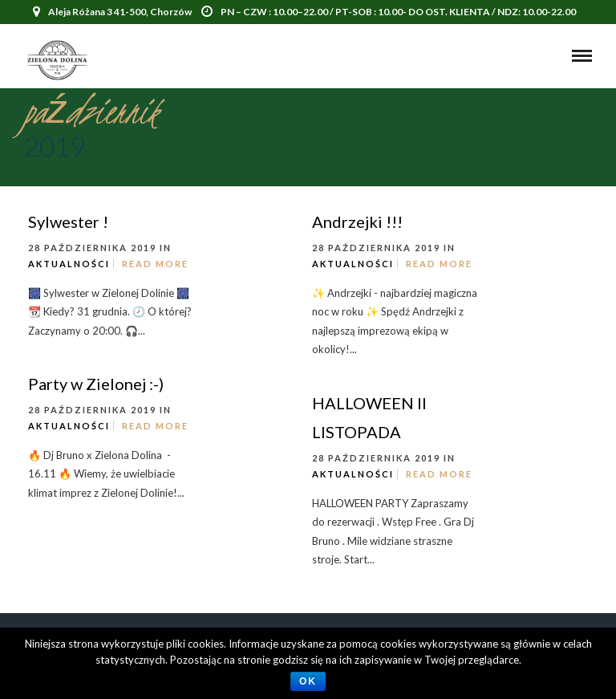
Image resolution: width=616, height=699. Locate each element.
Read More (155, 264)
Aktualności (69, 264)
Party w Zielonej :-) (96, 384)
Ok (308, 681)
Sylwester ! (68, 221)
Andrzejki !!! (357, 221)
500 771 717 (304, 36)
